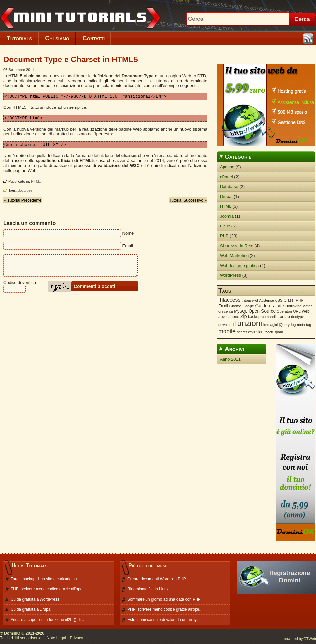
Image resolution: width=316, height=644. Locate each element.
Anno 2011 (230, 359)
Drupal (226, 196)
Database (229, 187)
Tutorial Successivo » (188, 203)
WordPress (230, 275)
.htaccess (229, 300)
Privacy (77, 638)
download (226, 325)
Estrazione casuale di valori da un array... (163, 620)
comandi (269, 317)
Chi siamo (57, 38)
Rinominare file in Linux (148, 589)
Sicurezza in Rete (237, 246)
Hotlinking (293, 306)
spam (279, 332)
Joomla (227, 216)
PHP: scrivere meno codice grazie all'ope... (48, 589)
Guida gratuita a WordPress (35, 599)
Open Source (262, 311)
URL (297, 311)
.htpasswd (250, 300)
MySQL (241, 311)
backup (254, 317)
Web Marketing (234, 256)
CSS (279, 300)
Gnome (235, 306)
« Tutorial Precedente (23, 203)
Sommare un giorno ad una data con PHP (164, 599)
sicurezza (265, 332)
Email (223, 306)
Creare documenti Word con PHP (157, 579)
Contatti (94, 38)
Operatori (284, 311)
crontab (283, 317)
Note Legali (57, 638)
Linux (225, 226)
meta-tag (304, 325)
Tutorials (19, 38)
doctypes (25, 193)
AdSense (266, 300)
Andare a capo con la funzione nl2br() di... (47, 620)
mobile (227, 331)
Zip (243, 316)
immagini (271, 325)
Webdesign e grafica (239, 265)
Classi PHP (294, 300)
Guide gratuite (270, 306)
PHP (224, 236)
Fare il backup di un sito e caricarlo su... (45, 579)
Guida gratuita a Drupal (31, 609)
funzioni (249, 323)
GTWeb (310, 639)
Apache (227, 167)
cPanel (226, 177)
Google (248, 306)
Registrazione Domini (290, 576)
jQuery (284, 325)
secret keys (246, 332)
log (293, 325)
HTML (36, 184)
